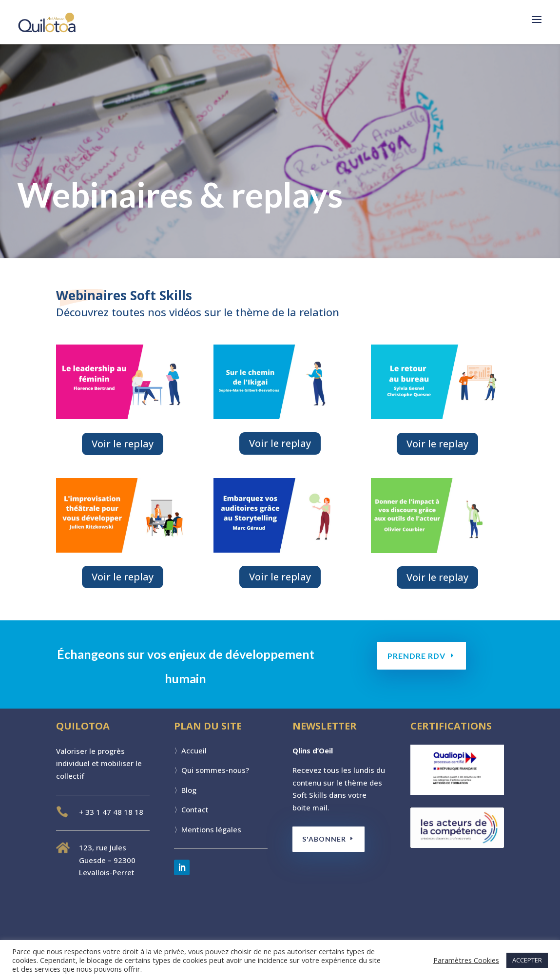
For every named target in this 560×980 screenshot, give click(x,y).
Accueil (194, 750)
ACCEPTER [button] (527, 960)
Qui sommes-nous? (215, 770)
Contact (195, 809)
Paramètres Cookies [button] (466, 960)
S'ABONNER (325, 839)
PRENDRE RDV (417, 656)
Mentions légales (211, 829)
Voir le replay (123, 444)
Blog (189, 790)
